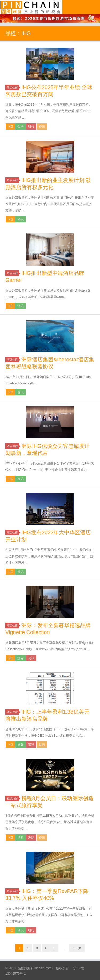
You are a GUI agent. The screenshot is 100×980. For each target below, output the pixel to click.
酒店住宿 (13, 87)
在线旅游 (13, 798)
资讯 (42, 127)
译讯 (21, 220)
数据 (21, 127)
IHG (10, 127)
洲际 (21, 658)
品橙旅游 (31, 7)
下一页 (77, 948)
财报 (31, 127)
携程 (21, 838)
